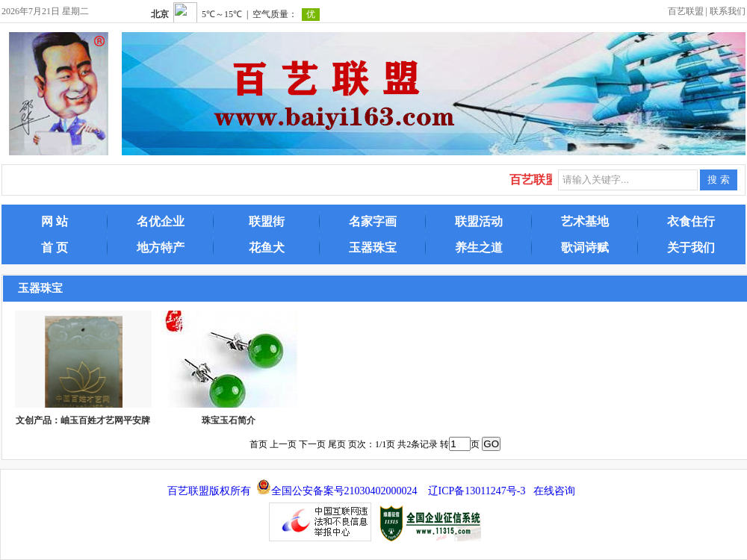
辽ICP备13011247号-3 (477, 491)
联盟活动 (479, 221)
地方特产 (161, 248)
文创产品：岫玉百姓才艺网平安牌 (83, 420)
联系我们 (728, 11)
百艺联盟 (686, 11)
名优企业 (161, 221)
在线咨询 (554, 491)
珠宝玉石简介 (229, 420)
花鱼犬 (267, 248)
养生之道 (479, 248)
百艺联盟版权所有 (209, 491)
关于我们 (691, 248)
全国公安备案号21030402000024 (344, 491)
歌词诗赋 (585, 248)
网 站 (55, 221)
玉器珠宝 (373, 248)
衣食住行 (691, 221)
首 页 (55, 248)
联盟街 (267, 221)
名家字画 (373, 221)
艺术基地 (585, 221)
